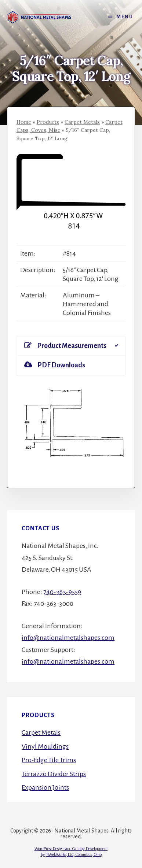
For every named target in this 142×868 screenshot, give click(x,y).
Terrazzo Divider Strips (54, 774)
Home (24, 122)
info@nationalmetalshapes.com (68, 638)
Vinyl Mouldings (45, 746)
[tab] (71, 346)
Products (48, 122)
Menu (125, 17)
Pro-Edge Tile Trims (49, 760)
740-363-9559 (62, 592)
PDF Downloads (55, 365)
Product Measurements (65, 346)
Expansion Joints (45, 787)
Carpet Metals (82, 122)
